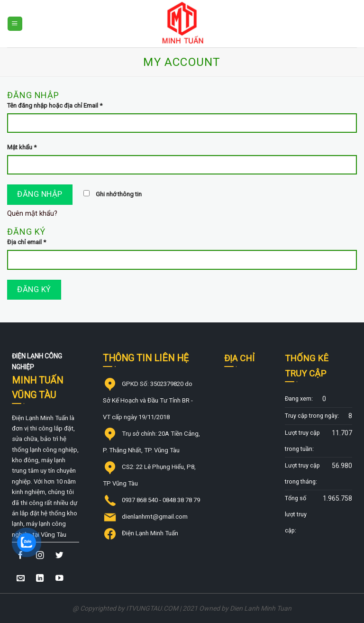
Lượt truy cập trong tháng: (302, 473)
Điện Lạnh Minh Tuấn (150, 533)
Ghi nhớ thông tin (113, 194)
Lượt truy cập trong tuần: (302, 441)
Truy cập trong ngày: (312, 416)
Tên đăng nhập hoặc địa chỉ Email (55, 105)
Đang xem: (299, 399)
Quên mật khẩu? (32, 214)
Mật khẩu (22, 147)
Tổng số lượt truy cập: (296, 514)
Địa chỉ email (27, 242)
